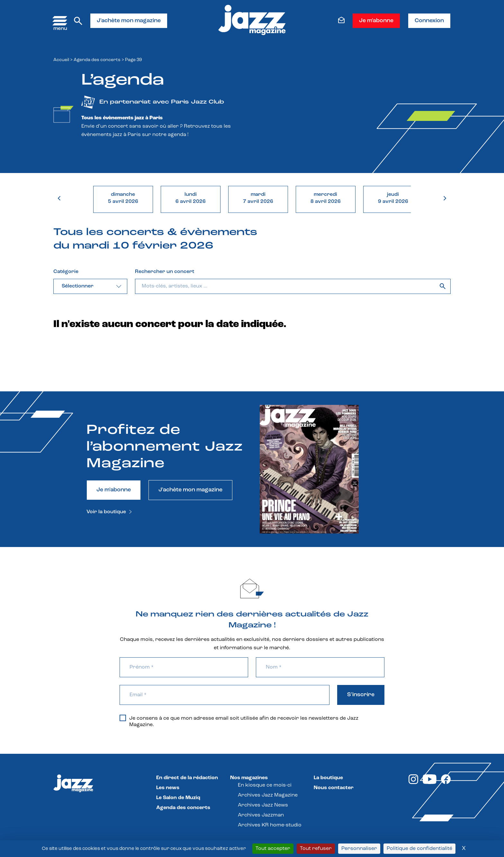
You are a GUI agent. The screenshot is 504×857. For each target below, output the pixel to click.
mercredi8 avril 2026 (326, 198)
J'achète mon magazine (129, 21)
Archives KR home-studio (270, 825)
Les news (168, 788)
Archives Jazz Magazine (268, 795)
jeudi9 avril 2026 (393, 198)
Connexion (429, 21)
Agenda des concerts (97, 60)
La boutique (328, 778)
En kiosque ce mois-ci (265, 785)
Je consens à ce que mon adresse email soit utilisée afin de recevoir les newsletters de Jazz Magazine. (239, 721)
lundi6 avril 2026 (191, 198)
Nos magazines (249, 778)
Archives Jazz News (263, 805)
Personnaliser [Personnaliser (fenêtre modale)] (359, 849)
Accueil (61, 60)
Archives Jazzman (261, 815)
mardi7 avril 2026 (258, 198)
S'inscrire (361, 695)
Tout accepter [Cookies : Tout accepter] (273, 849)
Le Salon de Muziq (178, 798)
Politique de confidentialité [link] (419, 849)
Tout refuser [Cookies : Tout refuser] (316, 849)
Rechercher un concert (165, 272)
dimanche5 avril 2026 (123, 198)
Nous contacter (334, 788)
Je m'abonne (376, 21)
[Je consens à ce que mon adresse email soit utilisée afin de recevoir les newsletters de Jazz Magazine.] (123, 718)
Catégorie (66, 272)
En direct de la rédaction (187, 778)
